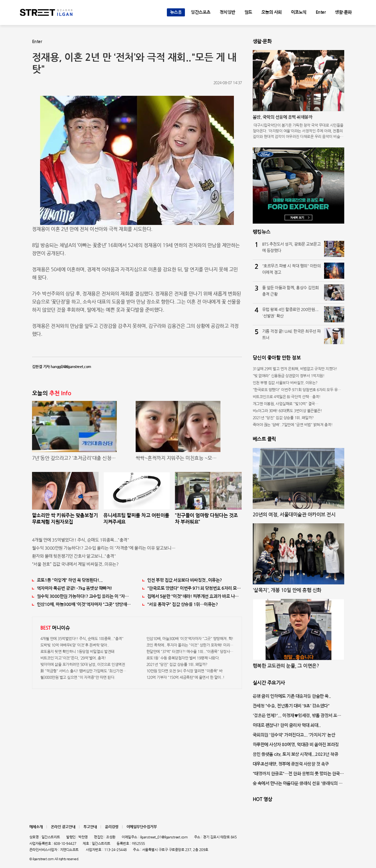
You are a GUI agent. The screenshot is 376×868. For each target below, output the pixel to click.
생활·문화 (343, 12)
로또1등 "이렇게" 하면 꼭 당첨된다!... (70, 580)
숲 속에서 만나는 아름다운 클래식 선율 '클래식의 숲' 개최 (298, 784)
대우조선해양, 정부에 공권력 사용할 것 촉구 (291, 764)
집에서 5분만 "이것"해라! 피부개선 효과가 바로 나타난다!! (195, 596)
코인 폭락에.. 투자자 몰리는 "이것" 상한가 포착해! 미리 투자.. (190, 645)
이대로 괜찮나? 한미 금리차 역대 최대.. (287, 725)
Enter (321, 12)
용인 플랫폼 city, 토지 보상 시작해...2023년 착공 (296, 754)
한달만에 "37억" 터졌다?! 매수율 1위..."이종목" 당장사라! (190, 651)
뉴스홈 (176, 12)
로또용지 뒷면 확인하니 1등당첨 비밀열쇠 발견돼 (77, 651)
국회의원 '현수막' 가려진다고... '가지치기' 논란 (294, 735)
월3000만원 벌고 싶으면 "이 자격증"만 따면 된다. (78, 677)
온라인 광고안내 (63, 827)
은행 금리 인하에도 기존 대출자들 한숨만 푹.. (292, 696)
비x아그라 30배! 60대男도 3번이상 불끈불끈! (287, 411)
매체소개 (36, 827)
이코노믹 (299, 12)
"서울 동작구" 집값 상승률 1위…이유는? (183, 604)
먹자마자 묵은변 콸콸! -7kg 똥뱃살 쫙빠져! (75, 588)
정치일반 (227, 12)
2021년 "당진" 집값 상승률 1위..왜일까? (177, 664)
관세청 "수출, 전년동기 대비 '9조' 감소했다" (291, 706)
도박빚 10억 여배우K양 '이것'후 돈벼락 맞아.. (75, 645)
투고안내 (90, 827)
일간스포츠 (201, 12)
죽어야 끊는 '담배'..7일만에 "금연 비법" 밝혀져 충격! (293, 425)
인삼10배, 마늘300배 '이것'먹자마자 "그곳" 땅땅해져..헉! (84, 604)
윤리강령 (112, 827)
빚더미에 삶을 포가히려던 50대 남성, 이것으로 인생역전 (83, 664)
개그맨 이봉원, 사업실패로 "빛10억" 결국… (286, 404)
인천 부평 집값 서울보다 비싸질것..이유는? (185, 580)
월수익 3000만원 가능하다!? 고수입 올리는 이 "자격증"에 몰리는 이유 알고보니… (104, 548)
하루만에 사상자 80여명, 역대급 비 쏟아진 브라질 (296, 745)
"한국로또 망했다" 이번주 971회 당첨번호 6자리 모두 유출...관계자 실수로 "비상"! (195, 588)
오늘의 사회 (272, 12)
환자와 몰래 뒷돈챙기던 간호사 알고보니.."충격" (74, 556)
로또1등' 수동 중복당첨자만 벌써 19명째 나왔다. (183, 658)
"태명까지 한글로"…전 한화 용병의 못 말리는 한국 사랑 (296, 774)
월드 (248, 12)
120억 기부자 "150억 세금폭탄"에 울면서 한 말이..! (185, 677)
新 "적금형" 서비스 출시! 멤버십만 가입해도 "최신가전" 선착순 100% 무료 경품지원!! (84, 671)
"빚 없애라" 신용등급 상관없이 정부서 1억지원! (289, 376)
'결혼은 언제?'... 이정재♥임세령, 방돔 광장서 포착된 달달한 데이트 (297, 716)
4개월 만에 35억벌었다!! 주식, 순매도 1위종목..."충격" (81, 540)
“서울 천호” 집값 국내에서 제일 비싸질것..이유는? (75, 564)
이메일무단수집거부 (142, 827)
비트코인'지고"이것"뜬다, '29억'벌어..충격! (73, 658)
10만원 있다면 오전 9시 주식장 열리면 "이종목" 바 (185, 671)
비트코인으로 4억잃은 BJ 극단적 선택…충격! (287, 397)
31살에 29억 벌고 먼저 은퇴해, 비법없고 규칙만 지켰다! (295, 369)
